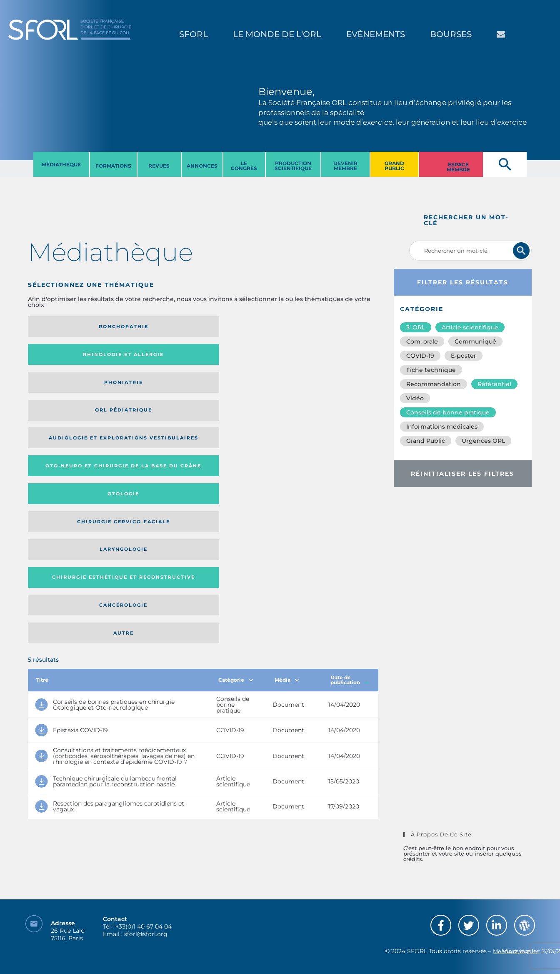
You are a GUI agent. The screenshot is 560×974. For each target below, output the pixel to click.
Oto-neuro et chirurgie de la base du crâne (149, 357)
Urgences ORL (483, 441)
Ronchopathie (68, 326)
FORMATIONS (113, 166)
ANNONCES (202, 166)
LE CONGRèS (244, 166)
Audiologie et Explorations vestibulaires (59, 357)
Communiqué (475, 341)
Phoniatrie (244, 326)
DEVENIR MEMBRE (345, 166)
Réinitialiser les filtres (462, 474)
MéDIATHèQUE (61, 164)
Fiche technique (431, 370)
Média (287, 441)
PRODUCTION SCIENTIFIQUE (293, 166)
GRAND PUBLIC (394, 166)
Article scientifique (470, 327)
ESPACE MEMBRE (458, 167)
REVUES (159, 166)
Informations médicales (442, 427)
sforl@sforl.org (146, 923)
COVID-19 (420, 356)
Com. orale (422, 341)
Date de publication (350, 441)
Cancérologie (243, 391)
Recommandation (434, 384)
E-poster (464, 356)
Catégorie (236, 441)
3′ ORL (416, 327)
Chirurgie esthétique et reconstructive (150, 390)
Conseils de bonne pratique (448, 412)
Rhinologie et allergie (146, 327)
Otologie (243, 357)
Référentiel (494, 384)
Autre (331, 391)
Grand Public (426, 441)
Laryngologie (68, 391)
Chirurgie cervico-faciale (330, 357)
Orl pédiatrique (331, 326)
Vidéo (415, 398)
